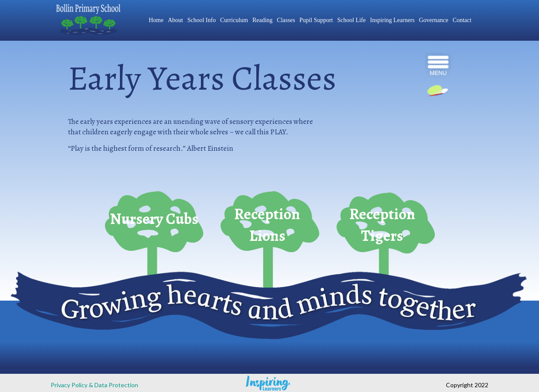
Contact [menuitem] (462, 20)
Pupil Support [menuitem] (316, 20)
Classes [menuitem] (286, 20)
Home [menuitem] (156, 20)
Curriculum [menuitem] (234, 20)
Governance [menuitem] (434, 20)
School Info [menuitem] (202, 20)
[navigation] (438, 65)
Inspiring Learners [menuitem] (392, 20)
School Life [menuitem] (352, 20)
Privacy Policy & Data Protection (94, 385)
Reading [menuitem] (263, 20)
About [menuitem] (176, 20)
